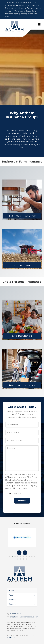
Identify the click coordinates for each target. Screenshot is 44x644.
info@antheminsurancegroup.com (24, 617)
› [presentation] (25, 553)
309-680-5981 (16, 613)
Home (12, 591)
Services (12, 600)
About (12, 595)
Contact (12, 604)
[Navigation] (39, 24)
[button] (9, 556)
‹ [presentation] (19, 553)
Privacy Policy (12, 637)
